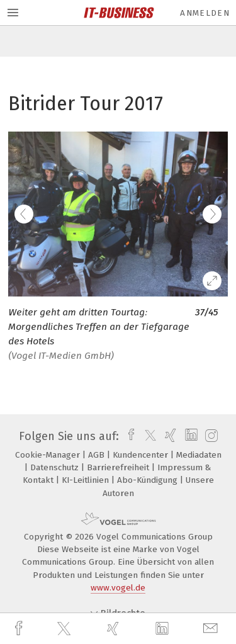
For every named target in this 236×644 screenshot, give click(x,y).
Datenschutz (56, 467)
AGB (98, 455)
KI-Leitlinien (87, 480)
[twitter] (65, 629)
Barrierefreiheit (119, 467)
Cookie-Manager (49, 455)
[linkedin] (164, 629)
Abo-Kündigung (149, 480)
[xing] (115, 629)
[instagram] (210, 436)
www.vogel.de (118, 588)
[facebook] (20, 629)
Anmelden (205, 13)
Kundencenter (142, 455)
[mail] (212, 629)
